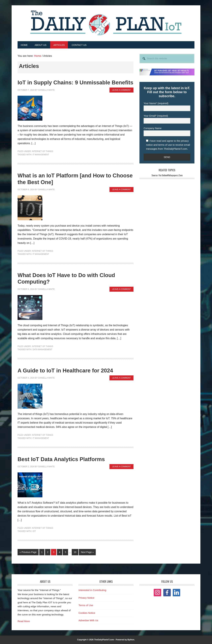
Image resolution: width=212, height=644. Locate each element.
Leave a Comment (121, 90)
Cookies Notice (87, 613)
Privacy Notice (86, 598)
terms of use (165, 145)
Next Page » (87, 553)
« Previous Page (28, 553)
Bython (131, 640)
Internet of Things (43, 151)
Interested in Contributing (92, 590)
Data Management (42, 349)
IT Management (41, 154)
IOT (34, 531)
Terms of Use (86, 605)
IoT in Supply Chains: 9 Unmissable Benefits (75, 82)
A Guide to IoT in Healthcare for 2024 (65, 370)
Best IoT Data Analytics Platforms (61, 459)
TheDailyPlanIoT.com (104, 640)
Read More (24, 621)
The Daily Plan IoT (106, 23)
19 (76, 552)
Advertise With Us (88, 620)
